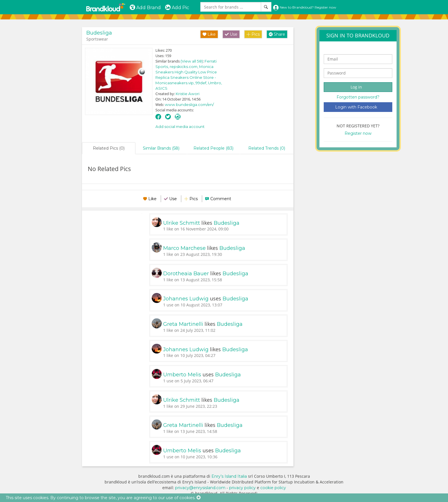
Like (209, 34)
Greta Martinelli (183, 324)
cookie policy (273, 488)
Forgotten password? (358, 97)
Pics (253, 34)
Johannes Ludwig (186, 299)
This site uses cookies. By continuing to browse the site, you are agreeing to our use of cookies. (101, 498)
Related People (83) (213, 148)
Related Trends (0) (267, 148)
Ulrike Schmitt (182, 223)
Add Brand (145, 8)
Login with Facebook (356, 107)
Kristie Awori (188, 94)
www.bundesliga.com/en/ (189, 105)
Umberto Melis (182, 375)
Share (277, 34)
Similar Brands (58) (161, 148)
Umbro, (215, 83)
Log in (356, 87)
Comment (221, 199)
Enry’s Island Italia (229, 476)
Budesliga (99, 33)
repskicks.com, (184, 67)
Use (231, 34)
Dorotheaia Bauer (186, 274)
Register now (358, 133)
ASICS (161, 88)
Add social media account (180, 126)
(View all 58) (192, 61)
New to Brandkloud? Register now (305, 7)
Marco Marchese (184, 248)
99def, (202, 83)
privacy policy (242, 488)
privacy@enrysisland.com (200, 488)
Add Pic (177, 8)
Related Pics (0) (109, 148)
